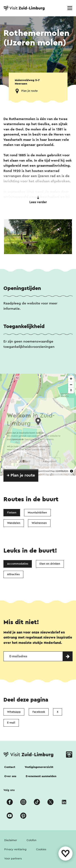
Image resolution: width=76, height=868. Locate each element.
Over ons (10, 776)
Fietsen (12, 513)
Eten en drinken (50, 564)
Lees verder (38, 200)
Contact (10, 767)
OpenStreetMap (46, 471)
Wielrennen (39, 523)
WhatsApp (14, 712)
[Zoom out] (71, 385)
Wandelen (14, 523)
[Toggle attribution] (72, 471)
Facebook (39, 712)
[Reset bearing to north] (71, 390)
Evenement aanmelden (41, 776)
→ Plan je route (21, 475)
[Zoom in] (71, 379)
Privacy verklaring (15, 849)
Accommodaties (18, 564)
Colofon (32, 840)
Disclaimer (11, 840)
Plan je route (29, 91)
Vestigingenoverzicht (39, 767)
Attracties (13, 574)
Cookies (41, 849)
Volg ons (9, 790)
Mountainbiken (37, 513)
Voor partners (13, 859)
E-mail (11, 723)
